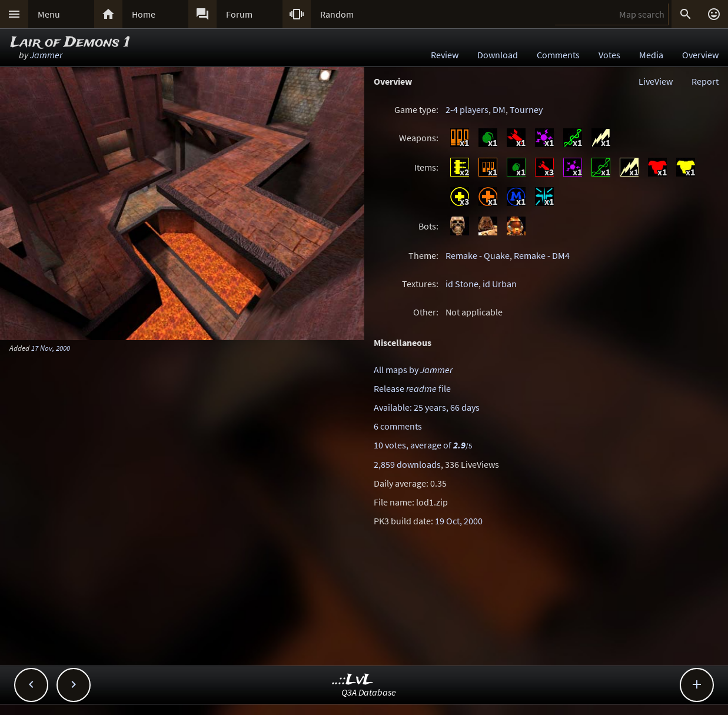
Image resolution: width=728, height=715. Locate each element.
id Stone (462, 284)
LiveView (656, 81)
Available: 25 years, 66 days (427, 407)
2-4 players (467, 109)
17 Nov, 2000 (51, 348)
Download (498, 55)
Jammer (46, 55)
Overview (700, 55)
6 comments (398, 426)
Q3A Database (369, 692)
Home (144, 14)
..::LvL (353, 680)
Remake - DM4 (542, 255)
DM (499, 109)
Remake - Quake (478, 255)
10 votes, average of (423, 445)
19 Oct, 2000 (459, 521)
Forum (239, 14)
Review (445, 55)
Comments (558, 55)
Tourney (526, 109)
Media (651, 55)
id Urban (500, 284)
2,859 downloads (407, 464)
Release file (412, 388)
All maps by (413, 370)
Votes (609, 55)
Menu (49, 14)
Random (337, 14)
